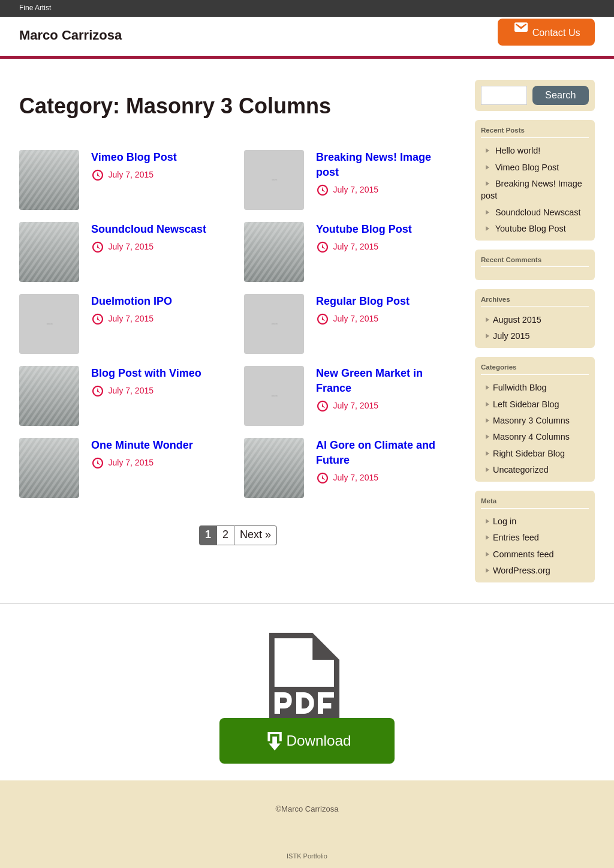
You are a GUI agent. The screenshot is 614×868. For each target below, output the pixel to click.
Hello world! (518, 151)
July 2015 (511, 336)
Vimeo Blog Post (134, 157)
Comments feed (523, 554)
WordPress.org (522, 570)
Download (307, 742)
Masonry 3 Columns (531, 421)
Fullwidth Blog (520, 388)
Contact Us (547, 29)
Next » (255, 534)
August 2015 (517, 320)
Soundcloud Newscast (149, 229)
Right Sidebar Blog (529, 453)
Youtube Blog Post (364, 229)
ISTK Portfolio (307, 856)
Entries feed (516, 537)
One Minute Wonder (142, 445)
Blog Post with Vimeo (146, 373)
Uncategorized (521, 470)
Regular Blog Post (363, 301)
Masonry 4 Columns (531, 437)
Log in (505, 521)
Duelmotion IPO (132, 301)
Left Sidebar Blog (526, 404)
